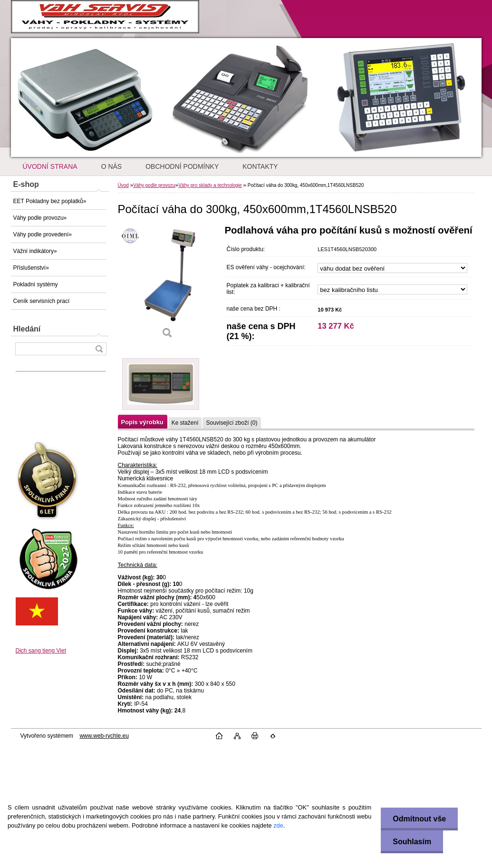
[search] (99, 349)
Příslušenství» (31, 268)
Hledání (27, 329)
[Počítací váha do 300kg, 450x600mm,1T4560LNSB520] (168, 285)
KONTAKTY (260, 166)
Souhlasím (412, 842)
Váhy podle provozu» (40, 218)
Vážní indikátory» (35, 251)
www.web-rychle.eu (104, 736)
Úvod (123, 185)
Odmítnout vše (419, 819)
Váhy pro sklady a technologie (210, 185)
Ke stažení (185, 423)
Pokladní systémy (36, 284)
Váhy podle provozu (154, 185)
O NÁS (112, 166)
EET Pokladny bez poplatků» (50, 201)
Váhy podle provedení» (43, 234)
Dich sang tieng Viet (41, 651)
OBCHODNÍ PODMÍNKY (182, 166)
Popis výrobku (142, 422)
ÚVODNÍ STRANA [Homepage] (50, 166)
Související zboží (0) (232, 423)
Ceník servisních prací (42, 301)
